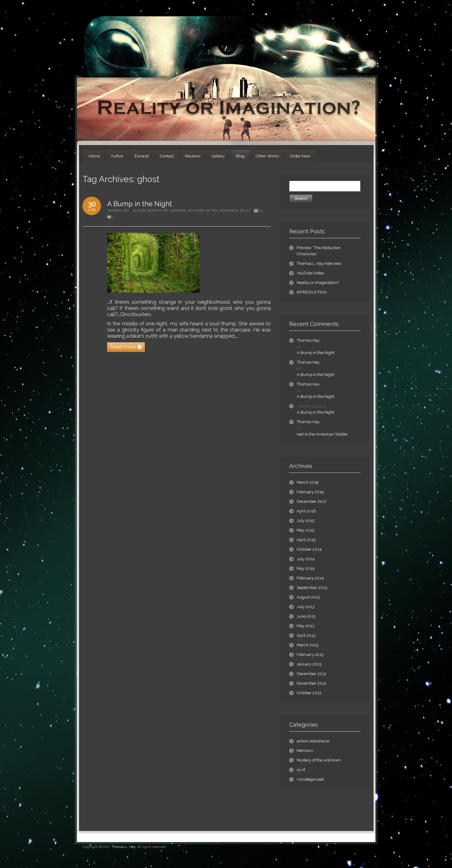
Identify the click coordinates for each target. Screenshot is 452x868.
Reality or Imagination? (318, 283)
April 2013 (306, 635)
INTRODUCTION (312, 292)
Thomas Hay (118, 211)
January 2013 (309, 664)
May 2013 (306, 626)
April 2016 (306, 511)
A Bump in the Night (140, 204)
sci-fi (245, 211)
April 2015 (306, 540)
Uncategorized (310, 779)
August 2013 (308, 597)
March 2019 (308, 482)
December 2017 (312, 501)
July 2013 (306, 607)
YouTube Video (310, 273)
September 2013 (312, 588)
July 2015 (306, 521)
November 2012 (312, 683)
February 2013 (310, 655)
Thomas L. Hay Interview (319, 263)
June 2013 (306, 616)
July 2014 (306, 559)
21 (261, 211)
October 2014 (309, 549)
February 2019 (310, 492)
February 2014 (310, 578)
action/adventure (151, 211)
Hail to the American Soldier (322, 434)
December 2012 (312, 674)
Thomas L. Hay (123, 847)
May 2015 (306, 530)
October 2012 (309, 693)
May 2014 (306, 568)
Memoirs (178, 211)
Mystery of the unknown (213, 211)
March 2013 (308, 645)
